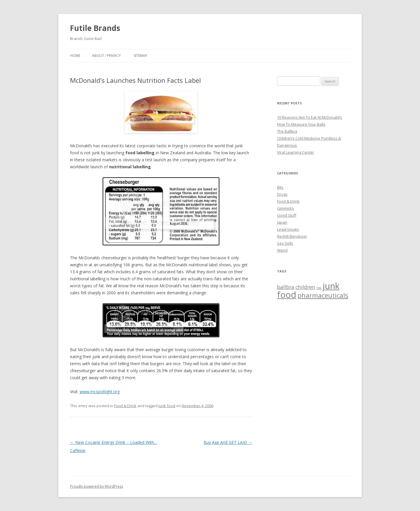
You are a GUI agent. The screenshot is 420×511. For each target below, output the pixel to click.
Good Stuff (287, 215)
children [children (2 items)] (305, 287)
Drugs (282, 194)
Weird (282, 250)
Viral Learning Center (296, 152)
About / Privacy (106, 56)
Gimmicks (286, 208)
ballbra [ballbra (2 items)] (286, 287)
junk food (167, 406)
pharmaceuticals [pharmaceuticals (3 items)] (323, 295)
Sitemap (140, 56)
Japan (282, 222)
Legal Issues (288, 229)
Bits (280, 187)
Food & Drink (125, 406)
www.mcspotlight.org (100, 392)
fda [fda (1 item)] (319, 288)
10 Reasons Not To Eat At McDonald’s (310, 117)
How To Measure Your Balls (301, 124)
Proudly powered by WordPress (97, 486)
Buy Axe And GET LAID (228, 442)
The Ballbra (287, 131)
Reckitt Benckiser (292, 236)
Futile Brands (95, 28)
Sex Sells (285, 243)
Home (75, 56)
